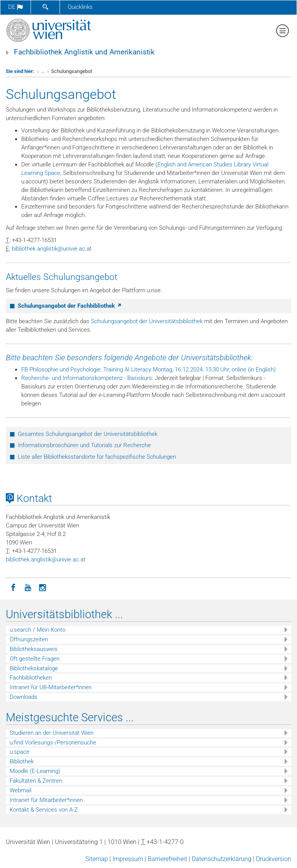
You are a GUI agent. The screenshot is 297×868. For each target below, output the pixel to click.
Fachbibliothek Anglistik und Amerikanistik (84, 52)
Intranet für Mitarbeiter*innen (46, 800)
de (15, 7)
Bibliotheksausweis (34, 649)
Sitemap (97, 859)
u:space (20, 752)
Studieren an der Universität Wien (52, 733)
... (43, 71)
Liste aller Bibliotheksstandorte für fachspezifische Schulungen (97, 457)
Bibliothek (22, 761)
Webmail (20, 790)
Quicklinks (80, 7)
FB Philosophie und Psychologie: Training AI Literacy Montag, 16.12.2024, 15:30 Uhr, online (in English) (148, 370)
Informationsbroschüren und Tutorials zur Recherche (84, 445)
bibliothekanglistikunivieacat (52, 249)
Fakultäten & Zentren (36, 781)
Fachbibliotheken (31, 678)
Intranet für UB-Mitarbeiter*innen (51, 687)
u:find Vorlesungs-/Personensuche (53, 743)
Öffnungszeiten (29, 639)
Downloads (24, 697)
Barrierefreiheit (167, 859)
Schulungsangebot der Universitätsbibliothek (147, 321)
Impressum (128, 859)
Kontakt (29, 498)
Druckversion (274, 859)
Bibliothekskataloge (34, 668)
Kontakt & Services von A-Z (44, 810)
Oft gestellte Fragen (35, 659)
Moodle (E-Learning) (35, 771)
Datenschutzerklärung (222, 859)
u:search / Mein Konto (38, 630)
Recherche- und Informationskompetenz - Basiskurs (87, 378)
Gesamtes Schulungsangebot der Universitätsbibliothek (88, 434)
